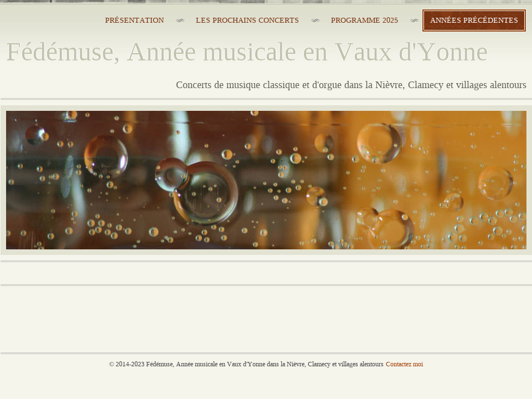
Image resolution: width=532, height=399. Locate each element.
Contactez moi (404, 364)
